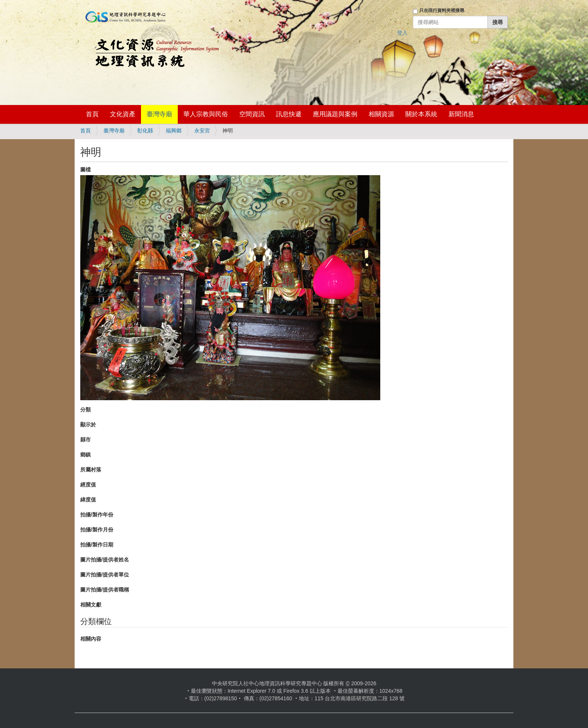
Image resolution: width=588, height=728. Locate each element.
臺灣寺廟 (159, 114)
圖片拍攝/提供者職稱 (105, 590)
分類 (85, 410)
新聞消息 (461, 114)
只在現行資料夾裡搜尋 (442, 11)
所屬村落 (91, 470)
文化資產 (123, 114)
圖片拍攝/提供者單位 (105, 575)
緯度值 (88, 500)
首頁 (92, 114)
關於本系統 (421, 114)
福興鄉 (174, 131)
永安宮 (202, 131)
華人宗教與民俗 (206, 114)
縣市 (85, 440)
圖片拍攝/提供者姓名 (105, 560)
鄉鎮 (85, 455)
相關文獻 (91, 605)
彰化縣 (145, 131)
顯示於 (88, 425)
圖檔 (85, 170)
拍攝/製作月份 (97, 530)
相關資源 (381, 114)
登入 (402, 33)
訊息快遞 (289, 114)
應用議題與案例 (335, 114)
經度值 (88, 485)
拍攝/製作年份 (97, 515)
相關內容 (91, 639)
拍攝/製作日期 (97, 545)
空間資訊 (252, 114)
